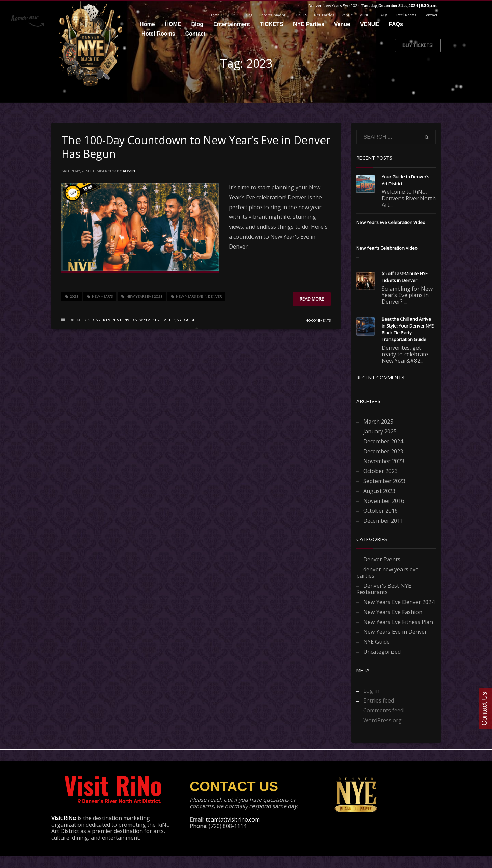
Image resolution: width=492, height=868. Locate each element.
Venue (347, 15)
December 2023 (383, 451)
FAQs (383, 15)
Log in (371, 691)
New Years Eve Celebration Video (391, 222)
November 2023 (384, 461)
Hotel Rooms (406, 15)
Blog (249, 15)
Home (215, 15)
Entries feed (379, 700)
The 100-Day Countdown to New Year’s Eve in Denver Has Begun (196, 147)
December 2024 (383, 441)
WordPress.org (382, 720)
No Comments (318, 320)
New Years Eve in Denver (199, 296)
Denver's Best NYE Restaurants (384, 589)
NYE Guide (186, 320)
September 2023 (384, 481)
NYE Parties (324, 15)
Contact (430, 15)
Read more (312, 299)
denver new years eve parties (148, 320)
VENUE (366, 15)
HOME (232, 15)
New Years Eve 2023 (144, 296)
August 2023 (379, 491)
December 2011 (383, 521)
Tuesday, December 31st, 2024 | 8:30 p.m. (399, 6)
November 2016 (384, 501)
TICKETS (300, 15)
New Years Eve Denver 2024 (399, 602)
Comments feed (383, 710)
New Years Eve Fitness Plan (398, 622)
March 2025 (378, 422)
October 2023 (380, 471)
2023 (74, 296)
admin (129, 171)
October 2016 (380, 511)
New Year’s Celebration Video (387, 248)
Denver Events (105, 320)
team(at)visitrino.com (233, 819)
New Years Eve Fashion (393, 612)
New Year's (102, 296)
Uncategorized (382, 652)
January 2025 (380, 431)
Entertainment (272, 15)
